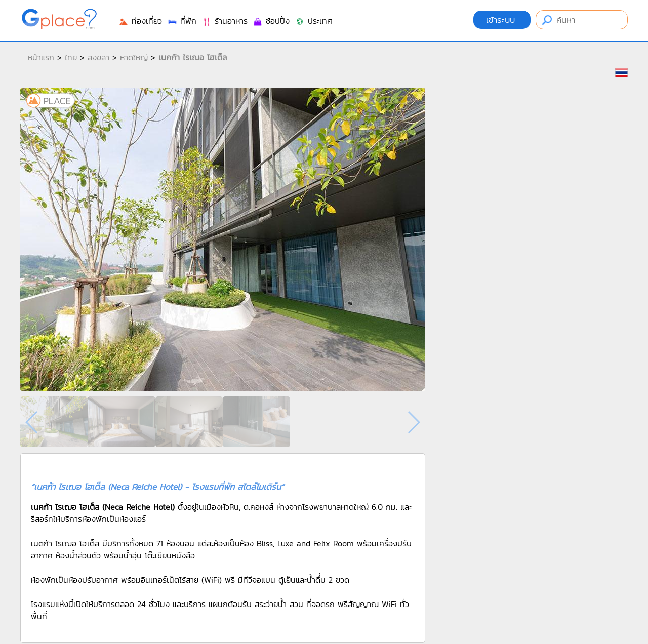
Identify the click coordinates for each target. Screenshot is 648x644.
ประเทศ (313, 21)
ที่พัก (182, 21)
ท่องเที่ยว (140, 21)
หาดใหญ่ (134, 57)
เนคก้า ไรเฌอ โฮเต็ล (193, 57)
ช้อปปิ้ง (271, 21)
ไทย (71, 57)
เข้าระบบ (502, 20)
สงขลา (98, 57)
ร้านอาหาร (225, 21)
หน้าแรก (41, 57)
